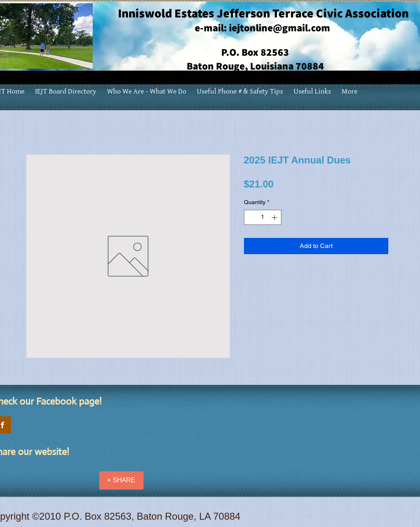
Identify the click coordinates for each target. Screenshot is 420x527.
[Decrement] (250, 217)
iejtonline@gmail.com (280, 27)
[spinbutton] (263, 217)
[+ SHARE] (121, 480)
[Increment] (275, 217)
